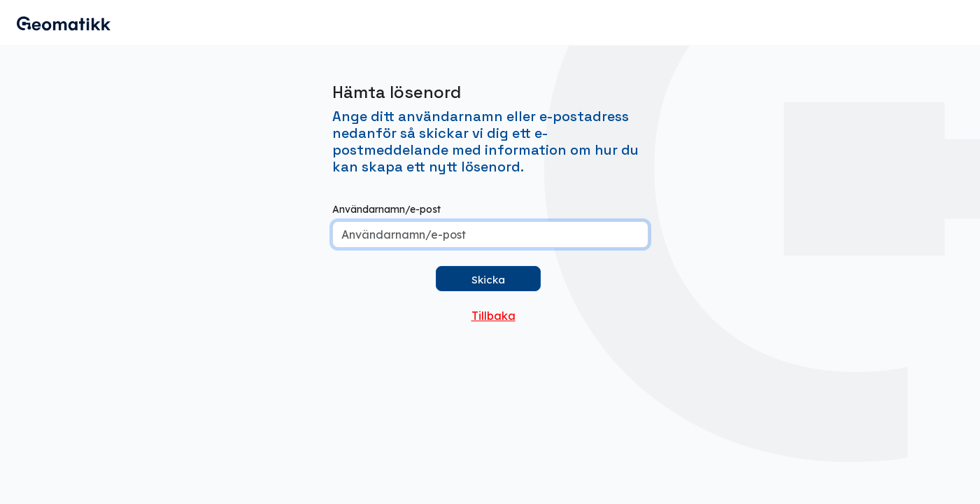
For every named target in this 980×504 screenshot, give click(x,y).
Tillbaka (493, 316)
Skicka (488, 280)
